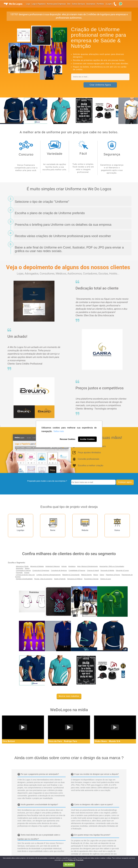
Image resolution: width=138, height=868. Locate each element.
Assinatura (91, 4)
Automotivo (20, 568)
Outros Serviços (78, 4)
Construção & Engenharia (41, 570)
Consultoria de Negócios (59, 570)
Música (96, 575)
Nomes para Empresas (56, 4)
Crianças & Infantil (93, 570)
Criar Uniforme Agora (100, 85)
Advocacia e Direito (22, 566)
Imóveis (27, 573)
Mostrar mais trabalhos (69, 696)
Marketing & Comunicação (71, 575)
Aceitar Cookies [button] (87, 439)
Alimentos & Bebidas (37, 566)
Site (69, 4)
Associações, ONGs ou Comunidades (112, 566)
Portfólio (100, 4)
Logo (28, 4)
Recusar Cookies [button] (68, 439)
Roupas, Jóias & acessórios (43, 579)
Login (109, 4)
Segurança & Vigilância (75, 579)
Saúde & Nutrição (60, 579)
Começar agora (125, 482)
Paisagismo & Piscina (113, 575)
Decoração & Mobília (107, 570)
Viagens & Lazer (106, 579)
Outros (102, 575)
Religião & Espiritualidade (24, 579)
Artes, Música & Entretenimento (88, 566)
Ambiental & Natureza (53, 566)
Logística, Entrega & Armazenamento (48, 575)
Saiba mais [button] (59, 431)
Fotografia (19, 573)
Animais (64, 566)
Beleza (27, 568)
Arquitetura (72, 566)
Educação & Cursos (122, 570)
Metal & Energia (86, 575)
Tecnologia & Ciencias (91, 579)
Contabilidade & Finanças (77, 570)
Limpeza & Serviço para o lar (25, 575)
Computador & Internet (23, 570)
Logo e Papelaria (39, 4)
